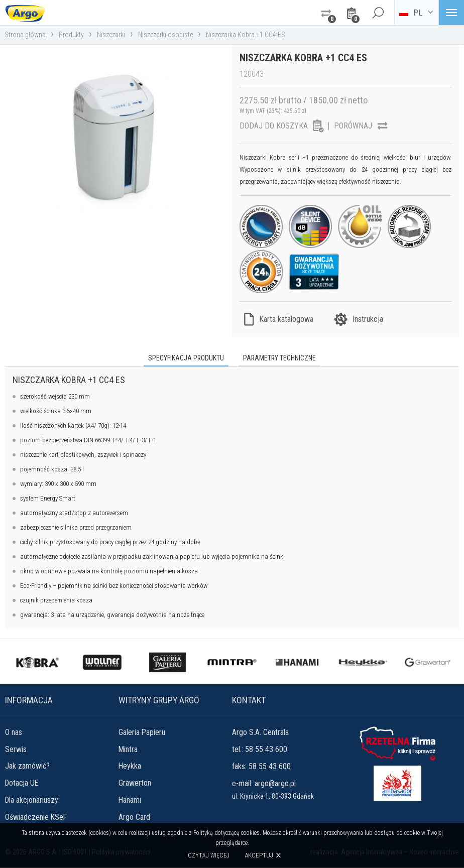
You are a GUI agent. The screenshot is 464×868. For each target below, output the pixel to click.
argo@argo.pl (275, 783)
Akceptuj (259, 855)
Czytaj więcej (209, 855)
